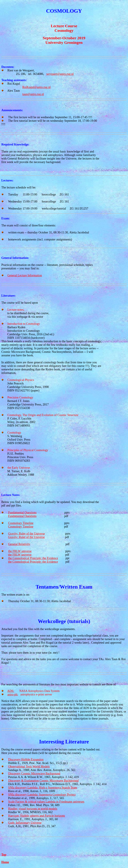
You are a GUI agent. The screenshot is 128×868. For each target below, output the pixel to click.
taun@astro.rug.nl (33, 94)
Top (4, 855)
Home (5, 862)
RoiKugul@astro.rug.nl (36, 87)
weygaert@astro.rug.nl (60, 74)
